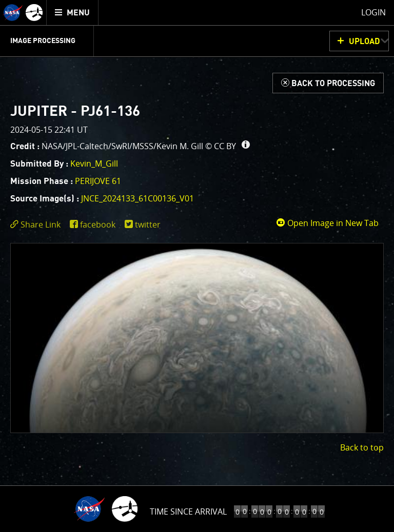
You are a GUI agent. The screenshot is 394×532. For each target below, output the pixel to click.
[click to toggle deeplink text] (37, 225)
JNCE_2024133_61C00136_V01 (137, 198)
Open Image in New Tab (327, 223)
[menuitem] (73, 13)
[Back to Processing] (328, 83)
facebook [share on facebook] (98, 224)
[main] (197, 266)
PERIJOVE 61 (98, 181)
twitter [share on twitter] (148, 224)
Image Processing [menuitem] (43, 41)
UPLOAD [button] (365, 42)
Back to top (362, 447)
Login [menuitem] (373, 12)
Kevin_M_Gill (94, 163)
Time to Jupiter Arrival (189, 511)
